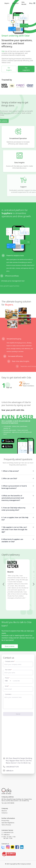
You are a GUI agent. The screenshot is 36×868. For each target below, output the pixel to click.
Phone (7, 678)
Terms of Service (6, 825)
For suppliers (26, 69)
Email (7, 686)
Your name (8, 670)
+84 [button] (6, 681)
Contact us (5, 813)
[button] (16, 471)
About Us (4, 811)
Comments (8, 694)
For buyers (9, 69)
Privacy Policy (5, 821)
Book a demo (10, 646)
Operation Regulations (8, 823)
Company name (10, 661)
